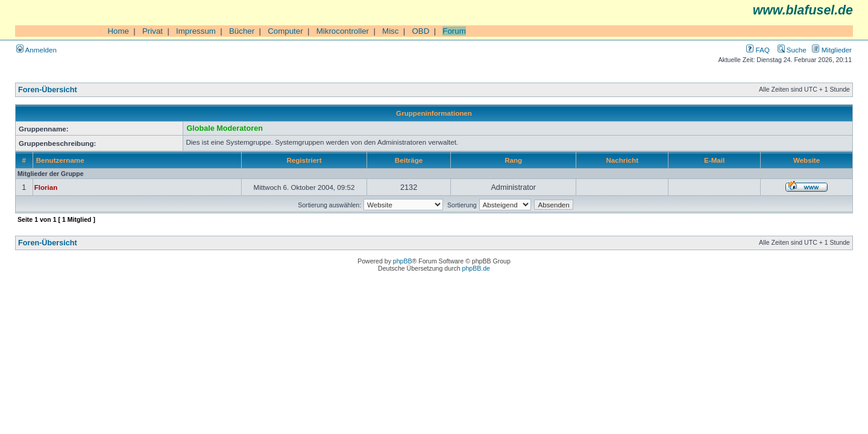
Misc (390, 31)
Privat (153, 31)
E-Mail (714, 160)
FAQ (758, 50)
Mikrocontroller (343, 31)
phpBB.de (476, 268)
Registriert (304, 160)
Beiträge (409, 160)
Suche (792, 50)
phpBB (403, 261)
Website (807, 160)
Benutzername (60, 160)
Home (118, 31)
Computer (285, 31)
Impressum (196, 31)
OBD (420, 31)
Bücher (242, 31)
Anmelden (36, 50)
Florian (46, 187)
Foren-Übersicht (48, 90)
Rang (513, 160)
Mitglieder (832, 50)
